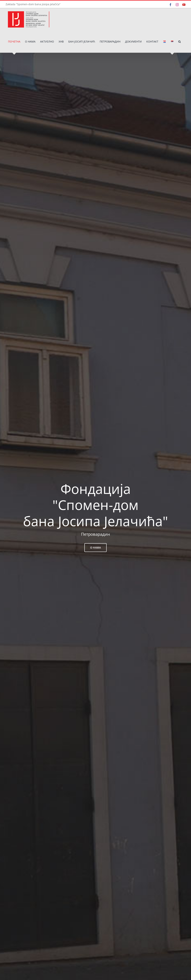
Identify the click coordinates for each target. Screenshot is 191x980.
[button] (180, 42)
